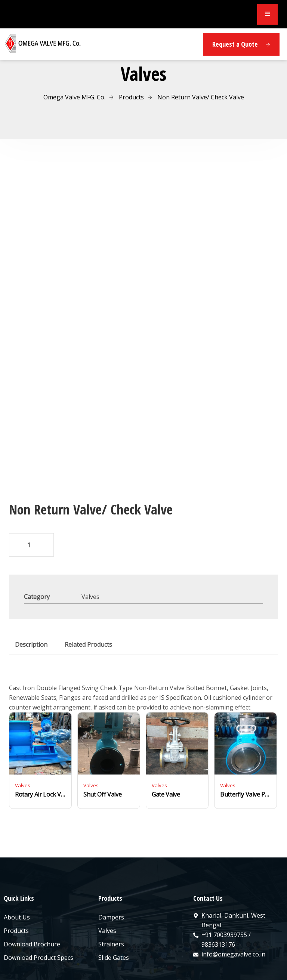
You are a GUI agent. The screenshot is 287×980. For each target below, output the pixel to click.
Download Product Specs (38, 913)
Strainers (111, 899)
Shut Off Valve (103, 749)
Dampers (111, 872)
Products (16, 886)
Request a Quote (241, 44)
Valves (90, 552)
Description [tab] (31, 600)
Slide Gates (114, 913)
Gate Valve (166, 749)
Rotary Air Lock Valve (40, 749)
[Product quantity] (31, 500)
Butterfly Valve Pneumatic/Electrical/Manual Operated (246, 749)
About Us (17, 872)
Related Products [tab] (88, 600)
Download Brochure (32, 899)
